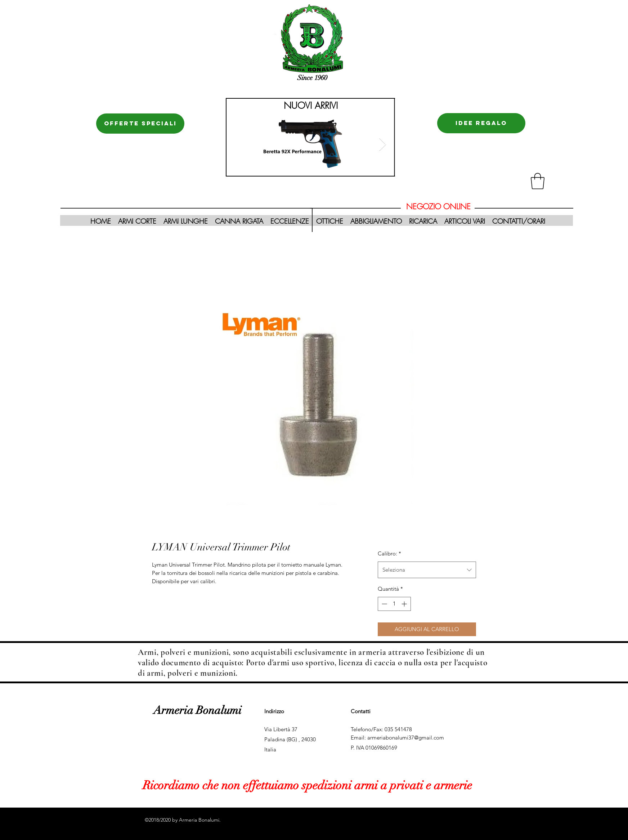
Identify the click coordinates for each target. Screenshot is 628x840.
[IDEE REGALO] (481, 123)
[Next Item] (383, 145)
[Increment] (405, 604)
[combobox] (427, 570)
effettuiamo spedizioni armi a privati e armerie (356, 785)
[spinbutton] (394, 604)
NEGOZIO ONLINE (438, 207)
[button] (538, 181)
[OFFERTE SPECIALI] (140, 124)
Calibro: (389, 553)
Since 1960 (312, 78)
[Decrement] (384, 604)
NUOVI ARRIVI (311, 106)
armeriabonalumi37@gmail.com (406, 738)
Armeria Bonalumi (198, 710)
